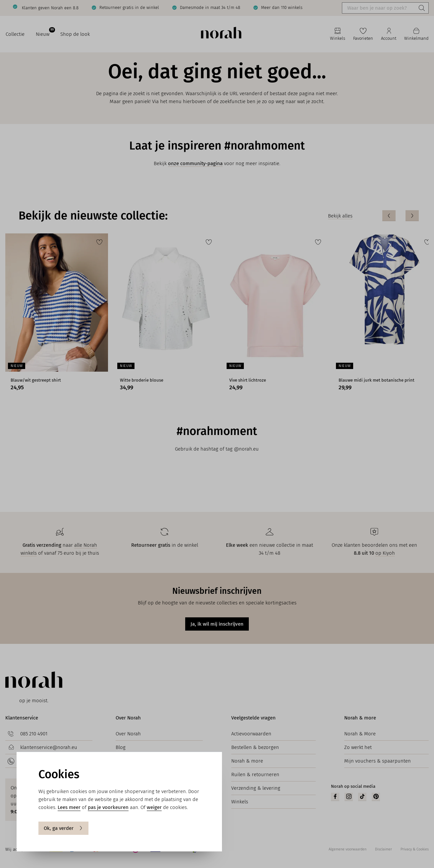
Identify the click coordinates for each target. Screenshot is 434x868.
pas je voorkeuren (108, 807)
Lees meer (69, 807)
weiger (154, 807)
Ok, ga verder (63, 828)
